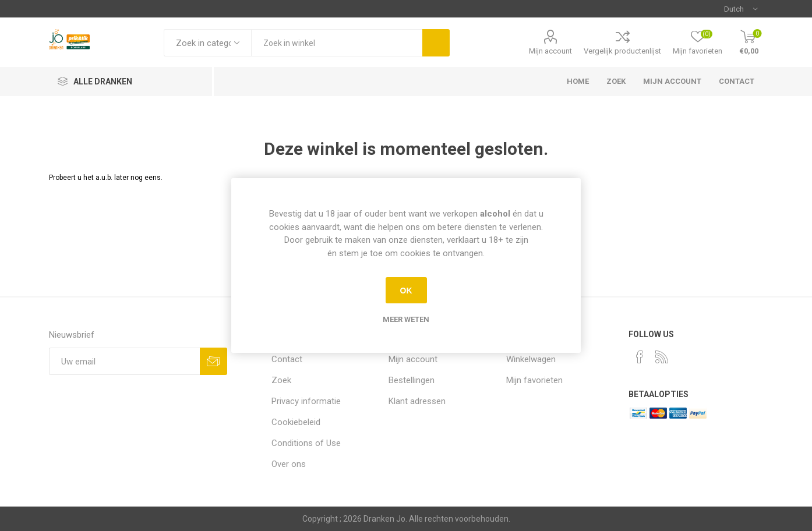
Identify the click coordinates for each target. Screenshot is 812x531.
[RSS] (662, 357)
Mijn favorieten (534, 380)
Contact (737, 81)
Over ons (289, 464)
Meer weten (406, 319)
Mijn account (550, 51)
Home (578, 81)
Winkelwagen (531, 359)
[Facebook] (640, 357)
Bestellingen (412, 380)
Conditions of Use (306, 443)
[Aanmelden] (125, 361)
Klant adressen (417, 401)
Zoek (616, 81)
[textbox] (337, 43)
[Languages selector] (741, 9)
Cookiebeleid (296, 422)
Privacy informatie (306, 401)
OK (406, 291)
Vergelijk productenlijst (622, 51)
